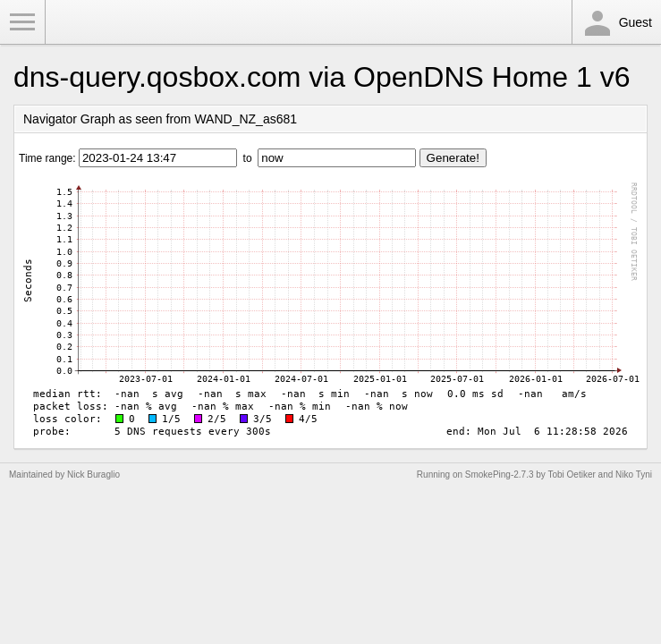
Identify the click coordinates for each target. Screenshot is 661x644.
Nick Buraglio (93, 475)
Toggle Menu (22, 22)
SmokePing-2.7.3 (500, 475)
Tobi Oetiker (571, 475)
